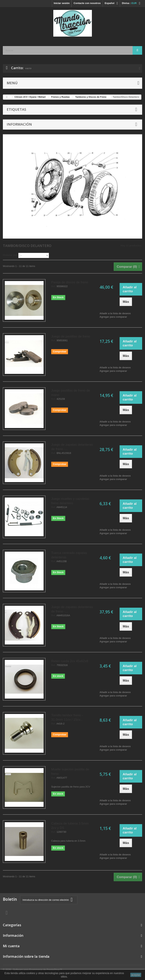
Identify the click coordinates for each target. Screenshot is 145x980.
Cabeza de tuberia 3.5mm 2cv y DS (70, 826)
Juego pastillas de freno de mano (71, 393)
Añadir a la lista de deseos (115, 313)
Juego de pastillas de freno (71, 336)
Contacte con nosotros (87, 3)
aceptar (136, 975)
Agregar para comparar (113, 317)
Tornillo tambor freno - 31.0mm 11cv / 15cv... (67, 717)
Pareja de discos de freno (70, 282)
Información (19, 124)
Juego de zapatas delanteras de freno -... (72, 447)
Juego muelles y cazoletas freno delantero (70, 501)
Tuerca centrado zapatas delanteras (69, 555)
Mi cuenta (11, 946)
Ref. (54, 286)
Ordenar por (10, 255)
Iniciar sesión (62, 3)
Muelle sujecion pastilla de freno (70, 772)
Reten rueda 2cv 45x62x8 (70, 661)
